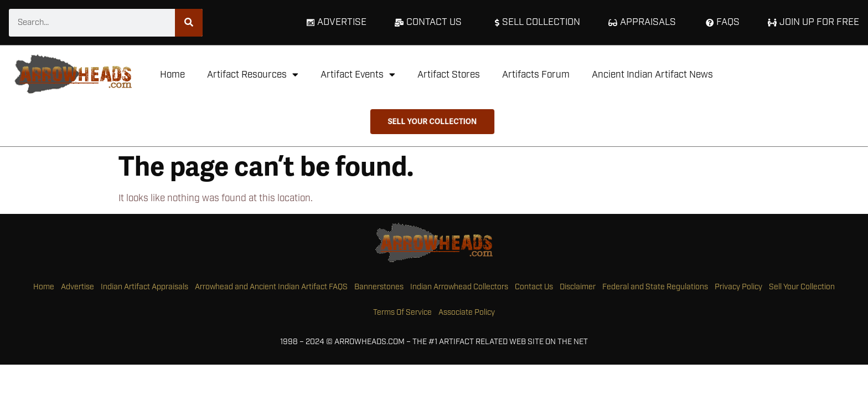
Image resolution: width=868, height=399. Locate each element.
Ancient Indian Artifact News (652, 75)
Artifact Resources (253, 75)
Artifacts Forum (536, 75)
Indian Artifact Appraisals (144, 287)
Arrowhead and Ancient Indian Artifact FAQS (271, 287)
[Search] (189, 23)
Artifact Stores (449, 75)
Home (172, 75)
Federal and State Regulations (655, 287)
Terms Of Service (402, 313)
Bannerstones (379, 287)
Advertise (77, 287)
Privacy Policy (738, 287)
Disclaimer (578, 287)
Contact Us (534, 287)
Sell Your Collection (802, 287)
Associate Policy (467, 313)
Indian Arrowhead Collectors (459, 287)
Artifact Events (358, 75)
